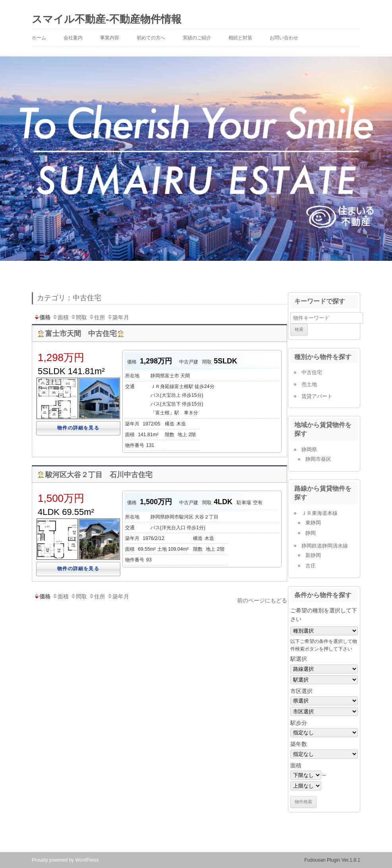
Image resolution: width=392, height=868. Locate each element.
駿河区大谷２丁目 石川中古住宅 (95, 475)
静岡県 (309, 450)
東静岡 (313, 523)
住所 (97, 317)
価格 (42, 317)
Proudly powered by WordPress (65, 860)
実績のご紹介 (197, 38)
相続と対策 (240, 38)
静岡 (311, 533)
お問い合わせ (284, 38)
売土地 (309, 384)
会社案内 (73, 38)
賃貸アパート (317, 396)
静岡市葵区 (318, 459)
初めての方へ (151, 38)
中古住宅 (312, 372)
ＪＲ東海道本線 (320, 513)
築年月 (118, 317)
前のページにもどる (262, 600)
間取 (79, 317)
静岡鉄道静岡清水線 (325, 546)
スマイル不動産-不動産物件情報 (107, 19)
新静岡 (313, 555)
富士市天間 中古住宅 (81, 334)
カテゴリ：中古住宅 (69, 298)
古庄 (311, 566)
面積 (60, 317)
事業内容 (110, 38)
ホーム (39, 38)
